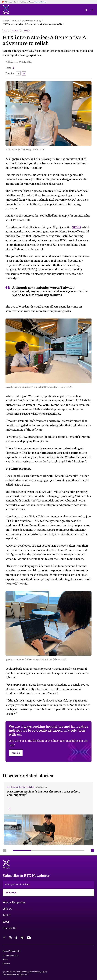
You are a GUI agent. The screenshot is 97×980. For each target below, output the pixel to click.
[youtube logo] (29, 938)
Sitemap (6, 964)
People (27, 31)
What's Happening (14, 902)
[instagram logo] (10, 938)
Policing (30, 787)
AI (5, 31)
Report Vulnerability (12, 951)
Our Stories (27, 21)
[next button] (93, 851)
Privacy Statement (11, 955)
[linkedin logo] (22, 938)
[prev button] (4, 851)
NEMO (76, 227)
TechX (7, 915)
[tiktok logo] (16, 938)
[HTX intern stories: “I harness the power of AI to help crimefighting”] (49, 813)
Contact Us (9, 928)
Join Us (15, 21)
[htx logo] (6, 10)
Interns (15, 31)
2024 (38, 21)
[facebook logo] (4, 938)
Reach (5, 960)
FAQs (6, 922)
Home (6, 21)
